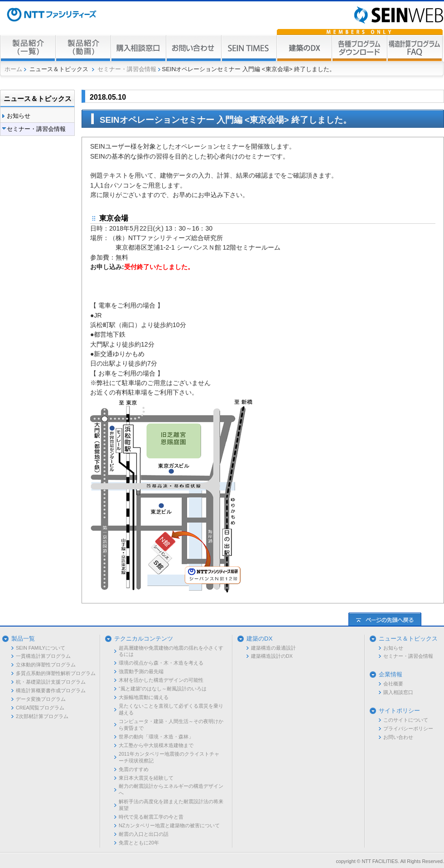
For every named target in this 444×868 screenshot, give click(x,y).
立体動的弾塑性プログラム (46, 665)
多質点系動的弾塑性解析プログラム (56, 673)
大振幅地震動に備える (144, 697)
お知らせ (19, 116)
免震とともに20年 (139, 843)
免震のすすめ (134, 769)
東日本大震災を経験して (146, 778)
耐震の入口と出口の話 (144, 834)
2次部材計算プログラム (42, 716)
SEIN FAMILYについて (41, 648)
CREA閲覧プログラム (40, 708)
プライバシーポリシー (408, 728)
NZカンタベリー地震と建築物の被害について (169, 825)
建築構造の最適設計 (273, 648)
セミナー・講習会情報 (127, 69)
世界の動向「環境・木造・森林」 (156, 737)
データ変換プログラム (41, 699)
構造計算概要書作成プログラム (51, 690)
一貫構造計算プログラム (43, 656)
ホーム (13, 69)
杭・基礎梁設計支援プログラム (51, 682)
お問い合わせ (398, 737)
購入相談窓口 (398, 692)
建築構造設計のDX (272, 656)
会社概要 (393, 684)
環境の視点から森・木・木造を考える (161, 663)
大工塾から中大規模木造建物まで (156, 745)
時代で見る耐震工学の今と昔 (151, 817)
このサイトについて (406, 720)
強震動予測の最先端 (141, 671)
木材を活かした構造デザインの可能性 (161, 680)
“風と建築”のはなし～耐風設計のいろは (163, 689)
